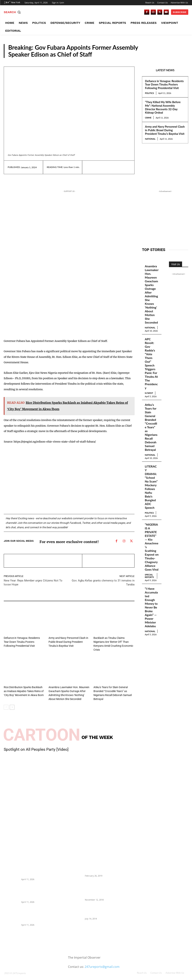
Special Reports (149, 542)
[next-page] (12, 702)
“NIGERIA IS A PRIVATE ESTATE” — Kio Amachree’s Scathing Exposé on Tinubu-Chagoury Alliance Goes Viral (152, 517)
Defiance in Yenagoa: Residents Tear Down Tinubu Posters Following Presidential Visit (164, 85)
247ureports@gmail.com (102, 961)
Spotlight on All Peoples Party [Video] (36, 744)
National (150, 139)
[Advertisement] (56, 306)
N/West (149, 379)
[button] (13, 12)
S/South (180, 54)
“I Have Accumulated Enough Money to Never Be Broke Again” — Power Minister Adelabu (151, 571)
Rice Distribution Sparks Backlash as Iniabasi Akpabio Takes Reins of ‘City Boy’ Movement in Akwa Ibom (23, 686)
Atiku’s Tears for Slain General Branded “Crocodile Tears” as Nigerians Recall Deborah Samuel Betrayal (151, 410)
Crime (148, 118)
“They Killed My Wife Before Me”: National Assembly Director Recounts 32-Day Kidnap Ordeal (163, 107)
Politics (149, 93)
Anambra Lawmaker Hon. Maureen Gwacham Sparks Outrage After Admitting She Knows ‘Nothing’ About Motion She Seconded (151, 292)
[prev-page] (6, 702)
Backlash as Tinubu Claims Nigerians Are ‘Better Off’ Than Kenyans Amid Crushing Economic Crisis (113, 642)
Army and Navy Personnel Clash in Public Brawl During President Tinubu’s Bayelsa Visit (165, 130)
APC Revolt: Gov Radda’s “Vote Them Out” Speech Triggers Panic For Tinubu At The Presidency (152, 354)
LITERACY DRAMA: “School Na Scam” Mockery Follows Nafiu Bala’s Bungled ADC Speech (152, 463)
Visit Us (176, 264)
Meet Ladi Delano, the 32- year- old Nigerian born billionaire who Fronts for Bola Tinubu (103, 905)
